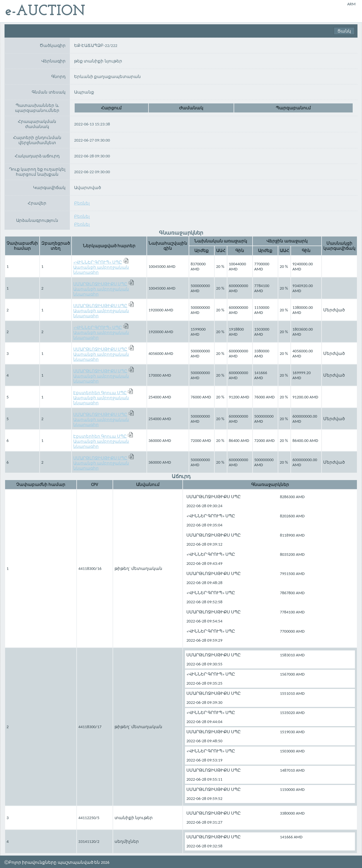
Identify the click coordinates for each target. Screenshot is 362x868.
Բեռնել (82, 203)
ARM (352, 4)
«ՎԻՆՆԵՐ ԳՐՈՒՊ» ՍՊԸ (98, 262)
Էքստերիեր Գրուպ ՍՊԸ (100, 393)
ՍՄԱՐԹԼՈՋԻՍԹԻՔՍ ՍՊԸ (100, 284)
